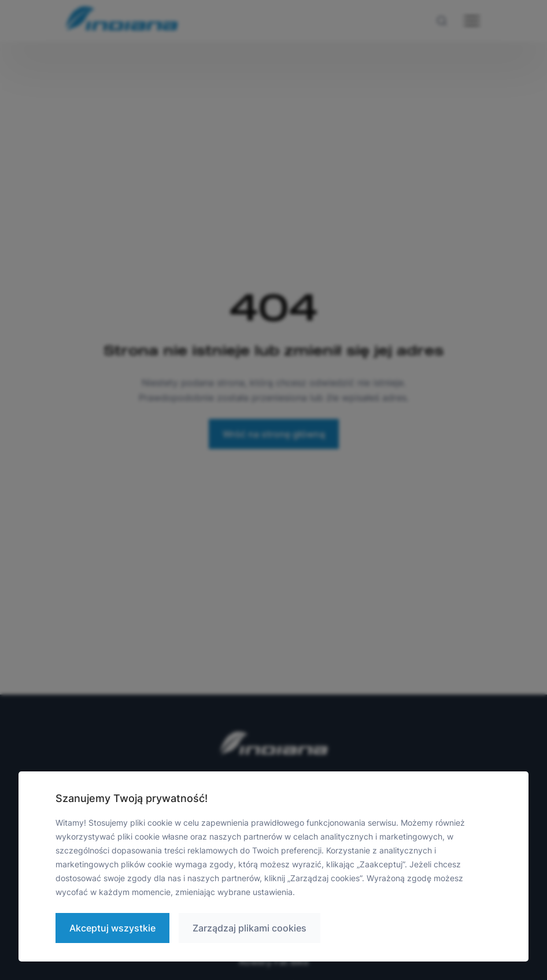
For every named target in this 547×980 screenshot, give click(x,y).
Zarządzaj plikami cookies (250, 928)
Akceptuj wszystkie (112, 928)
